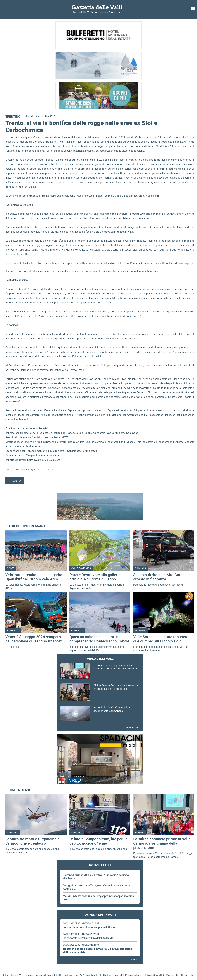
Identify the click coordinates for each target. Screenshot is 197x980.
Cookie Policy (188, 975)
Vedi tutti (135, 960)
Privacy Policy (173, 975)
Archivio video (133, 727)
